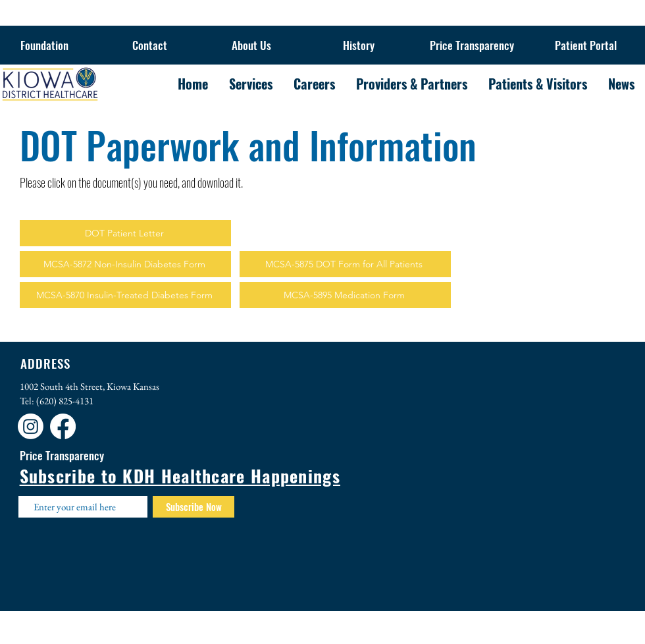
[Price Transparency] (472, 45)
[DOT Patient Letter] (125, 233)
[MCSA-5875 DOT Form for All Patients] (345, 264)
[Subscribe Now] (193, 507)
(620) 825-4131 (65, 401)
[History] (359, 45)
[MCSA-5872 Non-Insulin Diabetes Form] (125, 264)
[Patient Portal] (586, 45)
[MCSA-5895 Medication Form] (345, 295)
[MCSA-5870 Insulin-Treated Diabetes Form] (125, 295)
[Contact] (149, 45)
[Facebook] (63, 426)
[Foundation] (44, 45)
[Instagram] (31, 426)
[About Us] (251, 45)
